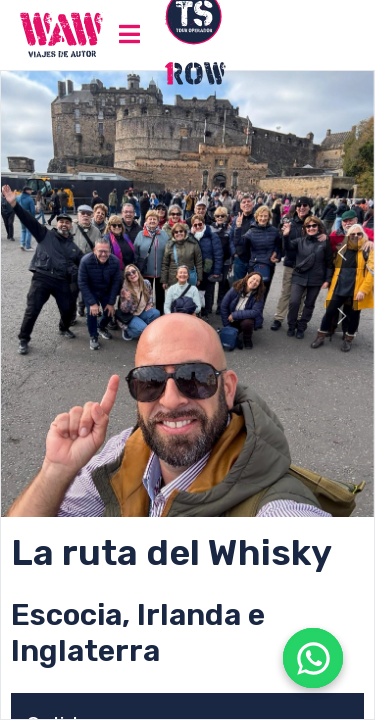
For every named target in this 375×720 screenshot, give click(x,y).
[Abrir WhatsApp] (313, 658)
